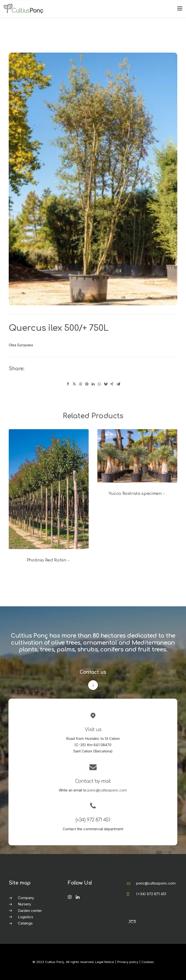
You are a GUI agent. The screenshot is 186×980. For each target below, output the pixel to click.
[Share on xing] (112, 384)
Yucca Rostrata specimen (137, 494)
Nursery (24, 904)
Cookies (148, 962)
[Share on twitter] (74, 384)
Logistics (26, 917)
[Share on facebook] (68, 384)
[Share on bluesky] (106, 384)
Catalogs (25, 923)
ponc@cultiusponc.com (107, 790)
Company (26, 898)
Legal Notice (105, 962)
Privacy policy (128, 962)
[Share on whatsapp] (99, 384)
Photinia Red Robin (49, 560)
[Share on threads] (80, 384)
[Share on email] (118, 384)
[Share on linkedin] (93, 384)
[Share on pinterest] (87, 384)
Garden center (30, 911)
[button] (49, 489)
